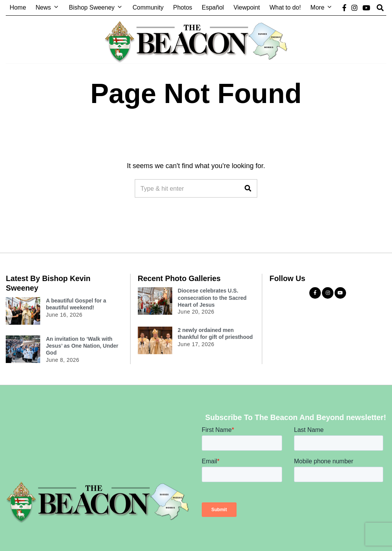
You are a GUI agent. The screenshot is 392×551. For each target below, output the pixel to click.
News (43, 7)
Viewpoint (247, 7)
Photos (183, 7)
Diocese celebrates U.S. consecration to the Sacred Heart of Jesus (212, 298)
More (317, 7)
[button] (248, 188)
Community (148, 7)
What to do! (285, 7)
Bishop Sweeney (92, 7)
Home (18, 7)
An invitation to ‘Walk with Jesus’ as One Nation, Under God (82, 346)
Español (213, 7)
